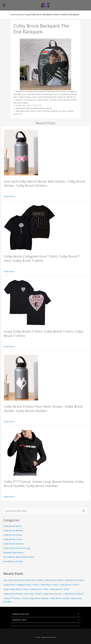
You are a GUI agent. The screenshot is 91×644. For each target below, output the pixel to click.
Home (13, 15)
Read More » (10, 196)
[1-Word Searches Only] (42, 511)
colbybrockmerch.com (48, 637)
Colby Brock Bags (23, 15)
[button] (4, 5)
